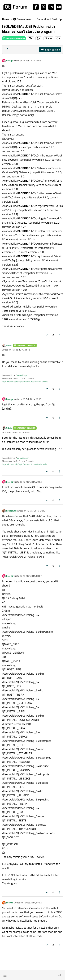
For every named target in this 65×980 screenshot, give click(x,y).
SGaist (9, 345)
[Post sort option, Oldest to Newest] (7, 49)
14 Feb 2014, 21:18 (21, 350)
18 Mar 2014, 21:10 (36, 511)
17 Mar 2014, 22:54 (21, 432)
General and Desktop (14, 38)
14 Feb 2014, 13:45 (32, 60)
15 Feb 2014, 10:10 (32, 399)
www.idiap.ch (23, 375)
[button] (5, 975)
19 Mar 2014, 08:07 (32, 576)
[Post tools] (60, 335)
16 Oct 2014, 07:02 (32, 903)
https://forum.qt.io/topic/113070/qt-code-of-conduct (25, 382)
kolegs (10, 60)
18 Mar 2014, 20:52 (32, 482)
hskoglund (11, 511)
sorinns (10, 903)
